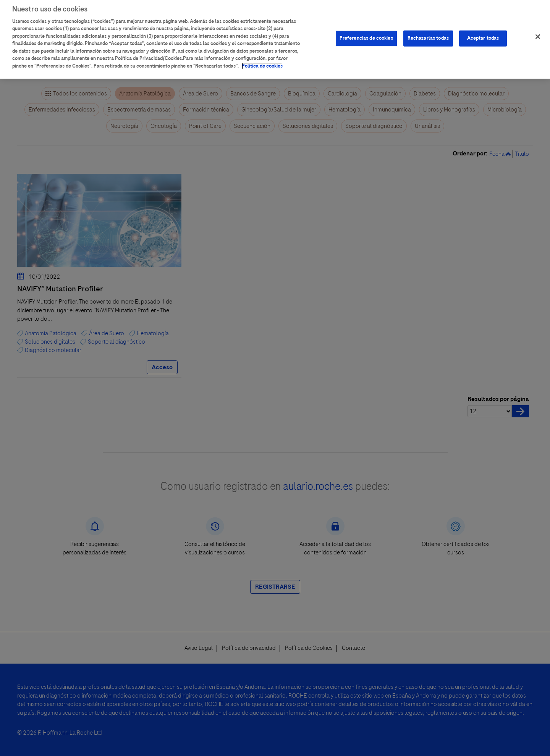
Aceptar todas (483, 35)
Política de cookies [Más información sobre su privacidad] (262, 63)
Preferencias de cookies (366, 35)
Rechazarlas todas (428, 35)
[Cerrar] (538, 33)
